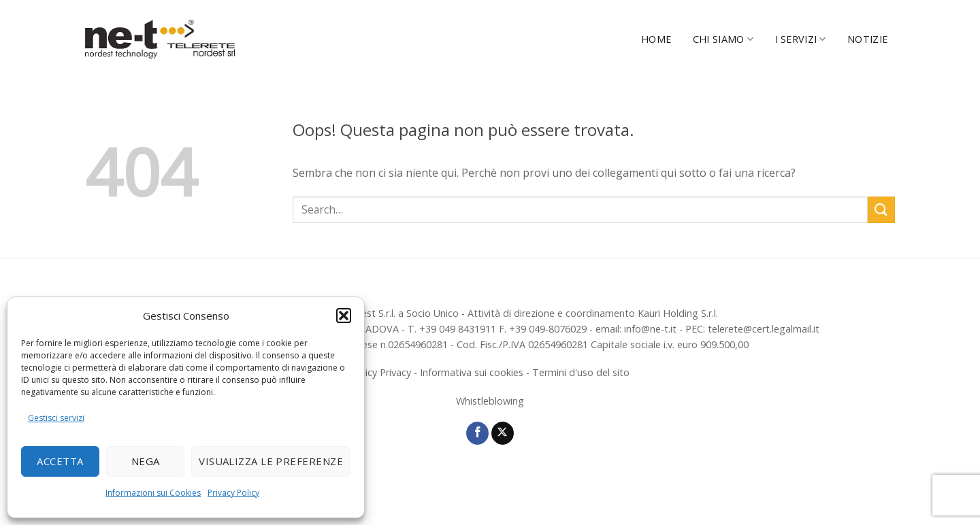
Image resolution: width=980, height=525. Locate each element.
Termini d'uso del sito (581, 372)
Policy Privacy (381, 372)
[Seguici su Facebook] (477, 433)
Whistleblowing (490, 401)
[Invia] (881, 210)
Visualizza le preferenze (271, 461)
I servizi (801, 39)
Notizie (867, 39)
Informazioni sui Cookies (153, 493)
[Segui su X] (503, 433)
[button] (344, 316)
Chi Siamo (723, 39)
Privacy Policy (233, 493)
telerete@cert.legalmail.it (764, 329)
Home (656, 39)
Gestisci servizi (56, 418)
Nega (146, 461)
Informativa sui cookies (472, 372)
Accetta (60, 461)
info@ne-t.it (650, 329)
